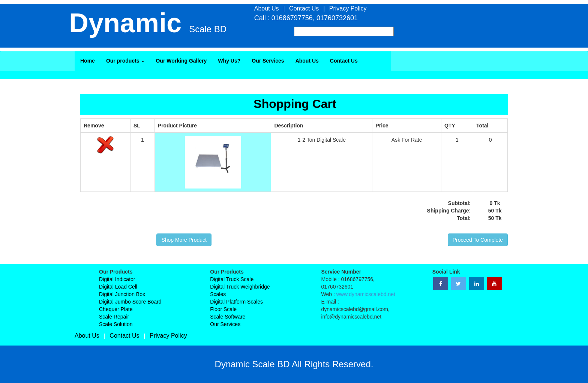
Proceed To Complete (478, 240)
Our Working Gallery (181, 61)
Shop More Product (184, 240)
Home (88, 61)
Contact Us (344, 61)
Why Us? (229, 61)
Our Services (268, 61)
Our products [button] (125, 61)
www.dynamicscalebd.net (366, 294)
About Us (307, 61)
